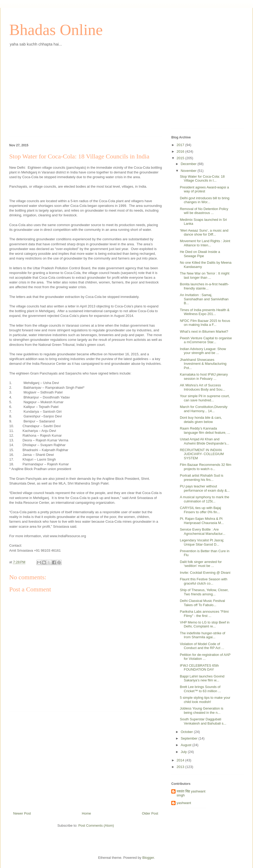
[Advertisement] (86, 95)
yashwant (184, 803)
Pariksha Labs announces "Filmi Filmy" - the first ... (204, 614)
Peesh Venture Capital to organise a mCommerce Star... (206, 340)
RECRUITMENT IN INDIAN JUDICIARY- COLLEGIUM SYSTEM (202, 454)
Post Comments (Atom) (96, 825)
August (187, 745)
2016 (181, 151)
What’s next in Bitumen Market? (204, 331)
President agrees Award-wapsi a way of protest (204, 189)
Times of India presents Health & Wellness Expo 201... (205, 312)
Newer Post (22, 813)
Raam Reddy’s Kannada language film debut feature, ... (205, 430)
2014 (181, 760)
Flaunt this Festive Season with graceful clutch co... (203, 581)
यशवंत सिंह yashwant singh (191, 793)
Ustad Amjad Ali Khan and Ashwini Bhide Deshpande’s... (204, 441)
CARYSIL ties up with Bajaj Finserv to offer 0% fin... (200, 510)
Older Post (150, 813)
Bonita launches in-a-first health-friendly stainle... (204, 286)
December (189, 164)
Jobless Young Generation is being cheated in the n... (201, 710)
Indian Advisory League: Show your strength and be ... (203, 351)
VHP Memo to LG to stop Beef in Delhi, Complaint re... (205, 624)
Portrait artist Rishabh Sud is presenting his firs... (201, 478)
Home (87, 813)
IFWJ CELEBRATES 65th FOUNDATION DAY (199, 668)
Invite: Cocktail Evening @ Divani (205, 573)
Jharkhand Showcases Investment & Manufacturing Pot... (203, 364)
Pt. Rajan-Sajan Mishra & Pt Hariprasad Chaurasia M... (202, 521)
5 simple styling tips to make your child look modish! (205, 700)
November (189, 171)
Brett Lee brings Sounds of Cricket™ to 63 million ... (200, 689)
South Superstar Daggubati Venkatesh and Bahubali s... (203, 721)
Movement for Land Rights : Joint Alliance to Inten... (205, 243)
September (190, 738)
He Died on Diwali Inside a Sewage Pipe (200, 254)
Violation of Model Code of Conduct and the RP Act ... (202, 646)
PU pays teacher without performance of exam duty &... (205, 488)
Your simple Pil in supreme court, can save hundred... (205, 398)
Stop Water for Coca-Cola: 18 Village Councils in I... (202, 179)
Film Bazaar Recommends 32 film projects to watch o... (205, 467)
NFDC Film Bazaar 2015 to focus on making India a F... (205, 323)
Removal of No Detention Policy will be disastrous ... (204, 211)
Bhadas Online (56, 30)
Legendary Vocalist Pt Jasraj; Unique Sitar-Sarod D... (202, 542)
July (184, 752)
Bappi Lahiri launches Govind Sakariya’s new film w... (202, 678)
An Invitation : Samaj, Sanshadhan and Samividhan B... (204, 299)
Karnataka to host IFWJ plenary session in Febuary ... (204, 376)
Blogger (148, 858)
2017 (181, 145)
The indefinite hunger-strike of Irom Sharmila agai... (202, 635)
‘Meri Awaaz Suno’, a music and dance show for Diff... (204, 233)
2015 (181, 158)
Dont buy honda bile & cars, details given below (201, 420)
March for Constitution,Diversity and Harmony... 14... (204, 409)
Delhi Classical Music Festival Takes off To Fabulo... (202, 603)
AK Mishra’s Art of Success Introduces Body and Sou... (202, 387)
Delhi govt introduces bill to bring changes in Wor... (205, 200)
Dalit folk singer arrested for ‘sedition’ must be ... (201, 564)
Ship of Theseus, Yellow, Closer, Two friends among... (204, 592)
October (187, 732)
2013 (181, 767)
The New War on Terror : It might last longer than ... (205, 275)
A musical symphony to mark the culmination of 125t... (204, 499)
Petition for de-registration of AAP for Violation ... (205, 657)
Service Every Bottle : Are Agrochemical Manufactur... (203, 532)
